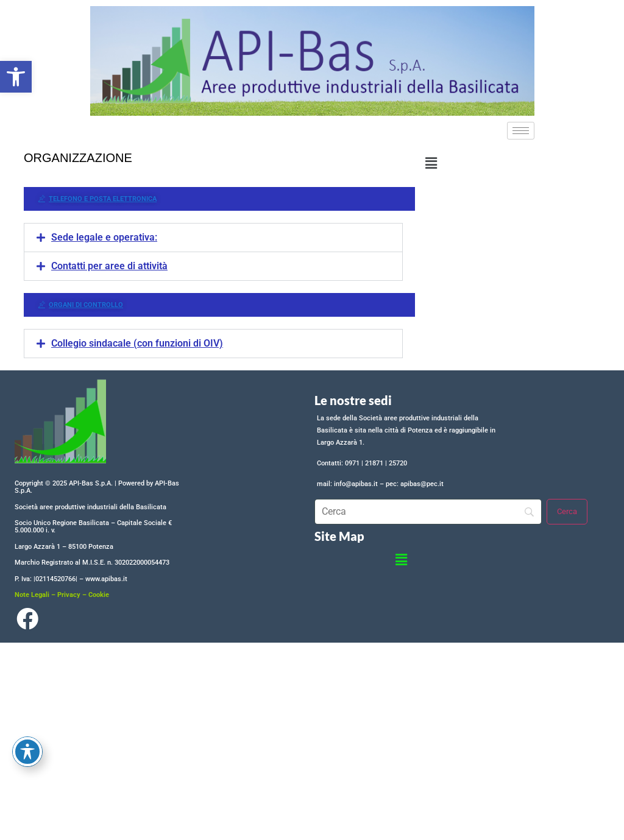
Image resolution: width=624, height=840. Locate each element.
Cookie (99, 595)
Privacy (69, 595)
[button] (16, 77)
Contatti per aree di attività (109, 266)
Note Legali (32, 595)
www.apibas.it (106, 579)
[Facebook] (27, 622)
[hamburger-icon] (521, 131)
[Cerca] (567, 512)
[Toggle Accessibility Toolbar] (27, 752)
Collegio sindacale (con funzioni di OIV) (137, 343)
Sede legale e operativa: (104, 237)
